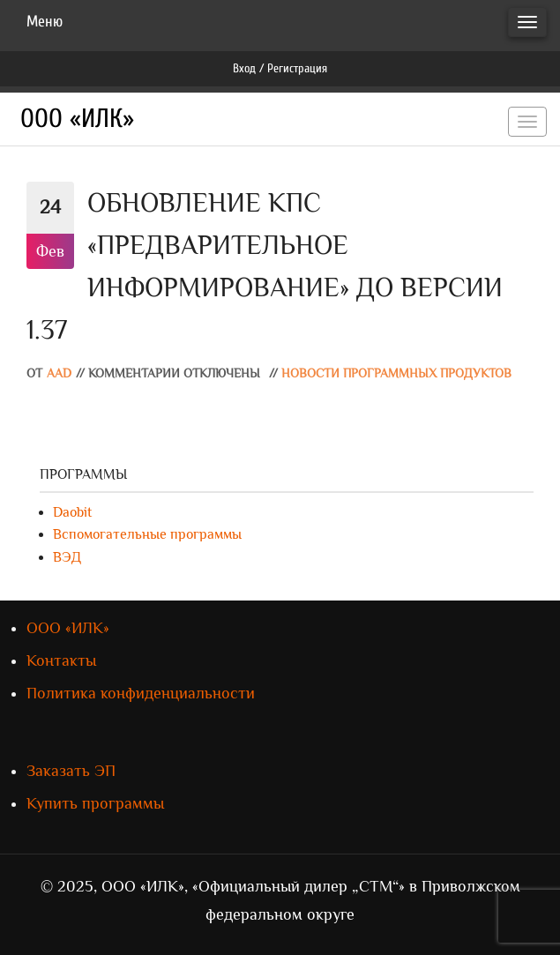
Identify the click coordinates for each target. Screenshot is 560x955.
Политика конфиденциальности (141, 693)
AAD (59, 373)
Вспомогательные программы (147, 534)
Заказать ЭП (71, 771)
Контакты (61, 660)
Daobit (72, 512)
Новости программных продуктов (396, 373)
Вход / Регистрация (280, 68)
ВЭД (67, 557)
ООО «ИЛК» (77, 119)
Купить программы (95, 803)
